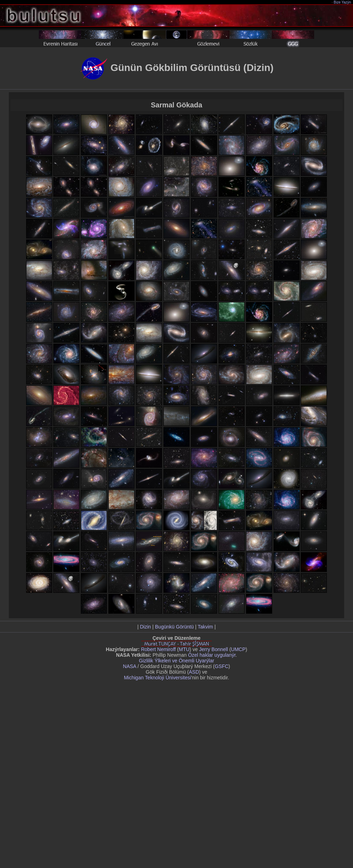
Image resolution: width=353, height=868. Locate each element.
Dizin (145, 627)
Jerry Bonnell (214, 649)
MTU (184, 649)
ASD (194, 672)
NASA (129, 666)
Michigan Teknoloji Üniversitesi (157, 678)
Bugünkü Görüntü (174, 627)
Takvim (205, 627)
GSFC (222, 666)
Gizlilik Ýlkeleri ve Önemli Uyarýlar (176, 661)
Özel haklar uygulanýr (212, 655)
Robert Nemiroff (158, 649)
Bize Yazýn (343, 2)
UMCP (238, 649)
